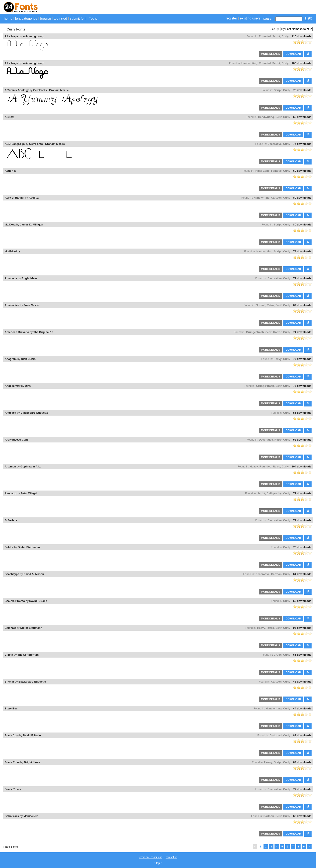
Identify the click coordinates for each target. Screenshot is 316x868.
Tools (93, 19)
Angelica (10, 413)
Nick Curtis (28, 359)
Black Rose (12, 762)
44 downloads (302, 708)
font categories (26, 19)
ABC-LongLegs (15, 144)
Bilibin (9, 655)
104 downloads (302, 466)
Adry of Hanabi (14, 198)
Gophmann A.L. (30, 466)
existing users (250, 18)
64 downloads (302, 574)
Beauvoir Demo (15, 601)
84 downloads (302, 762)
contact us (172, 857)
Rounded (265, 36)
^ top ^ (158, 863)
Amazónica (12, 305)
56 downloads (302, 413)
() (308, 18)
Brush (278, 655)
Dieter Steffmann (29, 547)
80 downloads (302, 198)
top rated (60, 19)
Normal (260, 305)
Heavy (277, 359)
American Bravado (17, 332)
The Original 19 (43, 332)
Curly (285, 36)
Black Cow (12, 735)
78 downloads (302, 90)
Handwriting (249, 63)
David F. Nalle (38, 601)
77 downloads (302, 359)
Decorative (275, 144)
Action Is (10, 171)
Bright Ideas (30, 278)
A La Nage (11, 36)
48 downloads (302, 682)
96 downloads (302, 628)
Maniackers (31, 816)
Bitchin (9, 682)
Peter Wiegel (29, 493)
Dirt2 (28, 386)
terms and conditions (151, 857)
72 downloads (302, 278)
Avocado (10, 493)
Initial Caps (262, 171)
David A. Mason (34, 574)
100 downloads (302, 63)
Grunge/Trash (255, 332)
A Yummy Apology (17, 90)
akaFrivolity (12, 251)
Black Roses (13, 789)
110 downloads (302, 36)
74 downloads (302, 144)
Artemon (10, 466)
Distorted (276, 735)
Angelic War (13, 386)
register (231, 18)
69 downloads (302, 171)
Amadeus (11, 278)
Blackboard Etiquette (34, 413)
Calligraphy (274, 493)
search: (269, 19)
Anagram (11, 359)
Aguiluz (34, 198)
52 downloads (302, 440)
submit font (78, 19)
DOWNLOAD (293, 54)
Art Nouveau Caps (17, 440)
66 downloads (302, 655)
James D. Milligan (31, 225)
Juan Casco (31, 305)
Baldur (9, 547)
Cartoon (276, 198)
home (8, 19)
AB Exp (10, 117)
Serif (279, 117)
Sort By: (275, 29)
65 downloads (302, 117)
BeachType (12, 574)
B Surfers (11, 520)
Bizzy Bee (11, 708)
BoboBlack (12, 816)
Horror (277, 332)
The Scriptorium (28, 655)
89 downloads (302, 735)
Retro (270, 305)
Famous (276, 171)
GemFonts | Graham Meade (51, 90)
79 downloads (302, 251)
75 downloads (302, 386)
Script (276, 36)
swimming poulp (33, 36)
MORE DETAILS (270, 54)
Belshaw (10, 628)
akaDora (10, 225)
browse (46, 19)
